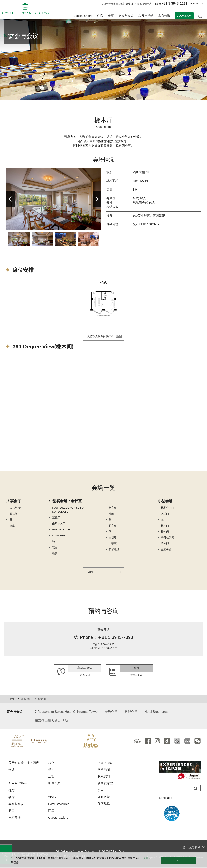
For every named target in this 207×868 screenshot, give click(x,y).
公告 (101, 792)
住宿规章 (104, 806)
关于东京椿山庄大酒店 (113, 4)
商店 (51, 813)
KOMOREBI (59, 536)
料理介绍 (131, 713)
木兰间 (165, 514)
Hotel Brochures (156, 713)
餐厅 (12, 799)
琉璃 (111, 514)
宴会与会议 (126, 16)
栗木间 (165, 544)
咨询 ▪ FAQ (105, 764)
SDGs (52, 799)
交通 (128, 4)
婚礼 (139, 4)
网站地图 (104, 771)
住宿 (12, 792)
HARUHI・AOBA (62, 530)
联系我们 (104, 778)
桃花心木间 (167, 508)
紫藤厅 (56, 518)
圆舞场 (13, 514)
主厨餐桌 (166, 550)
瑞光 (55, 548)
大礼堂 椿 (15, 508)
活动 (51, 778)
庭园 (12, 813)
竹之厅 (113, 526)
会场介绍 (26, 700)
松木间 (165, 532)
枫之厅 (113, 508)
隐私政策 (104, 799)
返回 (90, 573)
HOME (11, 700)
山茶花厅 (114, 544)
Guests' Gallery (58, 820)
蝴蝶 (12, 526)
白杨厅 (113, 538)
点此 (146, 858)
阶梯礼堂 (114, 550)
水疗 (134, 4)
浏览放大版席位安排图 (100, 337)
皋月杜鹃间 (167, 538)
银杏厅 (56, 554)
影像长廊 (147, 4)
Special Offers (83, 16)
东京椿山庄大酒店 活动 (51, 722)
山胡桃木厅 (59, 524)
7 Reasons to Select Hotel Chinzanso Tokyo (66, 713)
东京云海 (164, 16)
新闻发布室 (105, 785)
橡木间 (165, 526)
